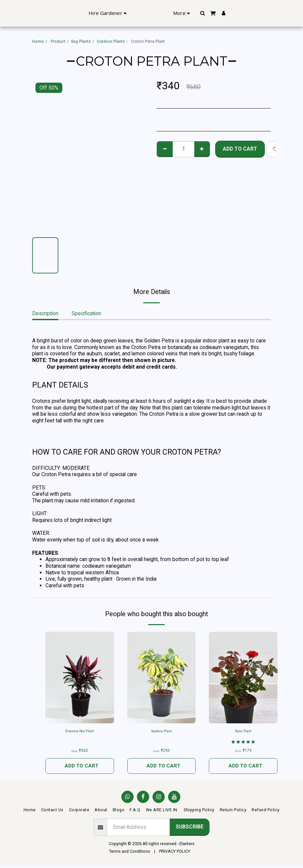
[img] (243, 678)
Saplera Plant (161, 731)
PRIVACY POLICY (175, 853)
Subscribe (190, 829)
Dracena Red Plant (80, 731)
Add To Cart (240, 149)
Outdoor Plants (111, 41)
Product (58, 41)
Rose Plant (243, 731)
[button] (252, 13)
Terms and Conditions (130, 853)
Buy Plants (81, 41)
